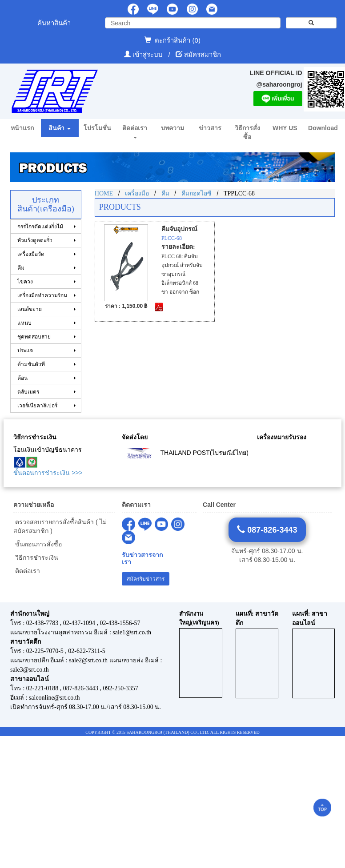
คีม (21, 268)
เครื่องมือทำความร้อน (42, 295)
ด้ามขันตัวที (31, 364)
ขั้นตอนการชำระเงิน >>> (48, 473)
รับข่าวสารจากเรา (142, 558)
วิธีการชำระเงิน (36, 557)
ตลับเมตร (28, 392)
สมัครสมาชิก (203, 54)
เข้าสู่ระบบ (148, 54)
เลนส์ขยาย (30, 309)
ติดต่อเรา (27, 571)
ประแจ (25, 350)
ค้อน (22, 378)
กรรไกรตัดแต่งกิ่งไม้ (40, 227)
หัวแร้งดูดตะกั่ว (35, 240)
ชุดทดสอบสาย (34, 337)
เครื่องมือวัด (31, 254)
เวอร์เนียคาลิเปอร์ (37, 406)
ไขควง (25, 282)
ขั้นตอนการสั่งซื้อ (38, 544)
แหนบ (24, 323)
